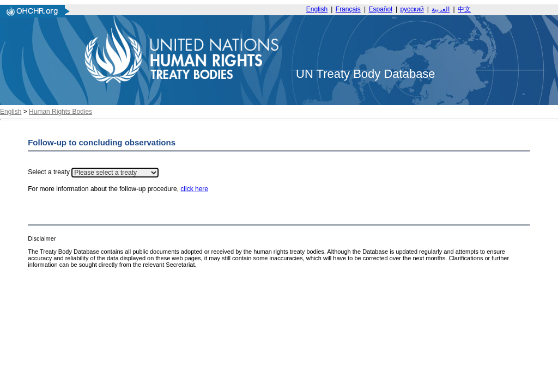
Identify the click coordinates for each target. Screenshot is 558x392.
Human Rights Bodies (60, 112)
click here (194, 189)
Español (381, 9)
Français (348, 9)
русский (412, 9)
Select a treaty (49, 173)
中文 (464, 9)
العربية (441, 9)
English (317, 9)
